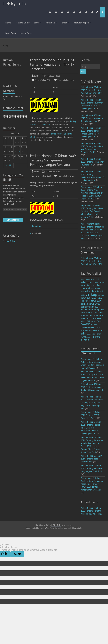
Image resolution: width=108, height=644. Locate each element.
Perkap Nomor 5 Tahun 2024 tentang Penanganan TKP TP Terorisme (52, 64)
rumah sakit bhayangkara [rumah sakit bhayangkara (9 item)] (89, 330)
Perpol (64, 23)
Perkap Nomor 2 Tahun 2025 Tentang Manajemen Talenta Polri (92, 162)
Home (8, 23)
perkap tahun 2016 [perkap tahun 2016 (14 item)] (88, 318)
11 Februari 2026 (53, 76)
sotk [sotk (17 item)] (93, 337)
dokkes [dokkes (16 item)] (89, 285)
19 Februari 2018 (53, 172)
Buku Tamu (11, 33)
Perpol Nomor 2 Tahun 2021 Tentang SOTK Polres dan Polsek (91, 415)
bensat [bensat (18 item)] (96, 279)
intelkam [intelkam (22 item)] (97, 285)
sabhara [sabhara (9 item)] (100, 330)
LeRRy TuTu (15, 3)
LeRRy (37, 76)
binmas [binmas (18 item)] (96, 282)
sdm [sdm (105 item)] (84, 333)
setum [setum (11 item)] (90, 334)
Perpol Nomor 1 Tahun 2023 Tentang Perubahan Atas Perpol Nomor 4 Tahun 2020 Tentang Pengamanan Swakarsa (92, 484)
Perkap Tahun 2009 (43, 176)
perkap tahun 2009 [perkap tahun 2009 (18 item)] (93, 301)
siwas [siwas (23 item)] (83, 337)
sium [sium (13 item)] (99, 334)
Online (9, 241)
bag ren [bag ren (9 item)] (90, 279)
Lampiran (38, 226)
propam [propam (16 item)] (94, 324)
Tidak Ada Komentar (66, 80)
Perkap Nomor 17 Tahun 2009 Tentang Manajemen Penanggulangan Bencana (53, 160)
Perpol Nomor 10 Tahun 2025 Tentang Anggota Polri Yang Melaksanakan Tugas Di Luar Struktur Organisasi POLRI (92, 193)
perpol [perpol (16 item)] (94, 321)
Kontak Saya (26, 33)
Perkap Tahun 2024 (43, 80)
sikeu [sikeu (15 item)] (94, 334)
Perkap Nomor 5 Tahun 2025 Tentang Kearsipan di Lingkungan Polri (92, 118)
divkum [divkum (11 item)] (83, 285)
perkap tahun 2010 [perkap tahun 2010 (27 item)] (90, 304)
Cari (83, 72)
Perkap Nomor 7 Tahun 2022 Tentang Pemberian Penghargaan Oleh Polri (92, 468)
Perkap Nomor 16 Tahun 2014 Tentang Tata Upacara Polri (91, 459)
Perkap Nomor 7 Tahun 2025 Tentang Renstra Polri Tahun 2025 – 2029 (92, 90)
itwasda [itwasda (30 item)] (85, 288)
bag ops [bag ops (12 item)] (84, 279)
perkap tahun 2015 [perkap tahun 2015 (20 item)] (94, 315)
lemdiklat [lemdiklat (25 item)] (92, 291)
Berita (37, 23)
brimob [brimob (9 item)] (102, 282)
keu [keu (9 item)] (99, 288)
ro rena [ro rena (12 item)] (97, 327)
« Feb (9, 165)
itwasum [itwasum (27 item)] (93, 288)
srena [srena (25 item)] (97, 337)
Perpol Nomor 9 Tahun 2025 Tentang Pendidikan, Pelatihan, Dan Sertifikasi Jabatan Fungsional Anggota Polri (92, 211)
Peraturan (50, 23)
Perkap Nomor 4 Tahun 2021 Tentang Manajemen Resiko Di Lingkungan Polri (92, 387)
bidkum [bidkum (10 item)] (90, 282)
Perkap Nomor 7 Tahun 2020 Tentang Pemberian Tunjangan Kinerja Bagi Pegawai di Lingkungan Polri (92, 403)
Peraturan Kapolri (81, 23)
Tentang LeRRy (22, 23)
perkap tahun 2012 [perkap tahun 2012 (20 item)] (89, 310)
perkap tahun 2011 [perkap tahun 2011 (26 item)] (90, 307)
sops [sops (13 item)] (88, 337)
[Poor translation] (17, 554)
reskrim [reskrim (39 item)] (85, 327)
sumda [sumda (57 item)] (85, 340)
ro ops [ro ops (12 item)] (92, 327)
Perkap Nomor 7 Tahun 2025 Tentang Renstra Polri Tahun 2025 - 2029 (91, 261)
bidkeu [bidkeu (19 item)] (84, 282)
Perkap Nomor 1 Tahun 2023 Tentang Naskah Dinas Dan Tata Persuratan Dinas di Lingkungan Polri (91, 428)
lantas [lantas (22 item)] (84, 291)
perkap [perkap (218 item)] (91, 294)
